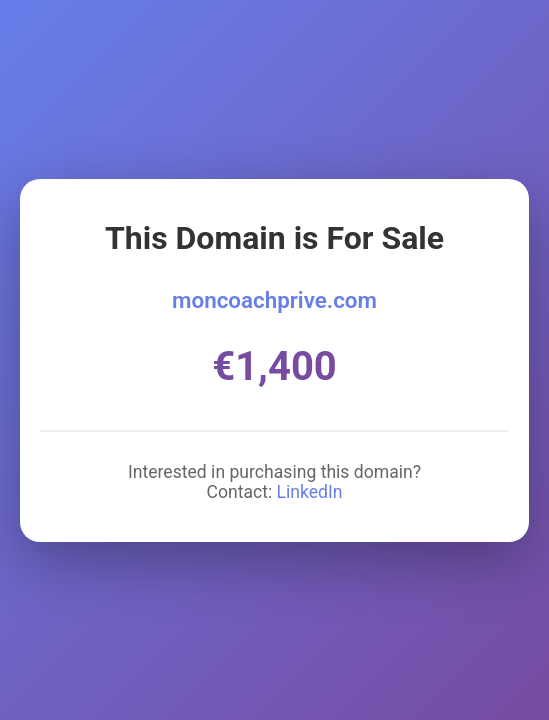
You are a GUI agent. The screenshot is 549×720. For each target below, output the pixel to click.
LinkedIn (310, 492)
